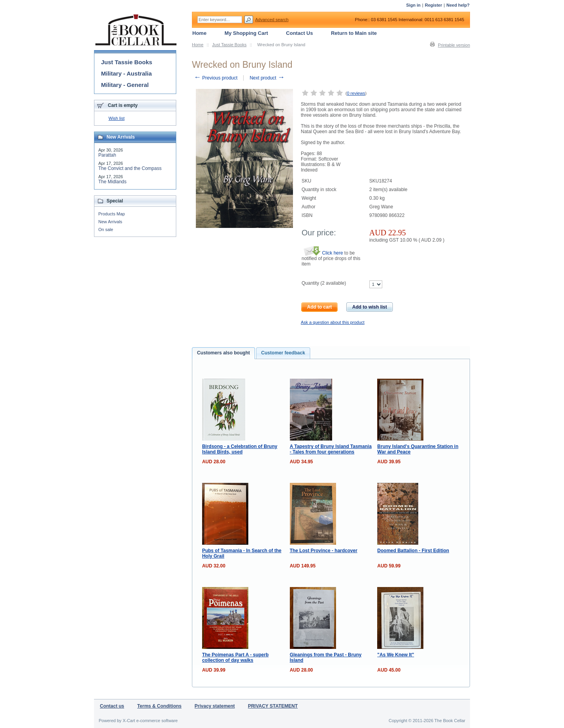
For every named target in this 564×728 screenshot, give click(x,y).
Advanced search (272, 20)
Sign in (413, 5)
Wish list (117, 118)
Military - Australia (126, 73)
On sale (106, 229)
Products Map (112, 214)
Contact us (112, 706)
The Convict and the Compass (130, 168)
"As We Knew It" (396, 655)
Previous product (216, 78)
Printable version (454, 45)
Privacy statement (215, 706)
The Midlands (112, 182)
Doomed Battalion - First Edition (413, 551)
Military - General (125, 85)
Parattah (107, 155)
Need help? (458, 5)
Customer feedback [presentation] (283, 353)
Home (198, 45)
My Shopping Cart (246, 33)
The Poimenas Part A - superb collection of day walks (235, 658)
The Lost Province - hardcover (324, 551)
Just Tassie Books (230, 45)
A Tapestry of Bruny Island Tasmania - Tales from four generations (331, 449)
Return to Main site (354, 33)
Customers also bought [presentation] (223, 353)
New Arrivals (110, 222)
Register (434, 5)
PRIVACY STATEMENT (273, 706)
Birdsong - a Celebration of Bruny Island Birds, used (240, 449)
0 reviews (356, 93)
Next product (267, 78)
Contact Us (299, 33)
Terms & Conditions (159, 706)
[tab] (223, 353)
